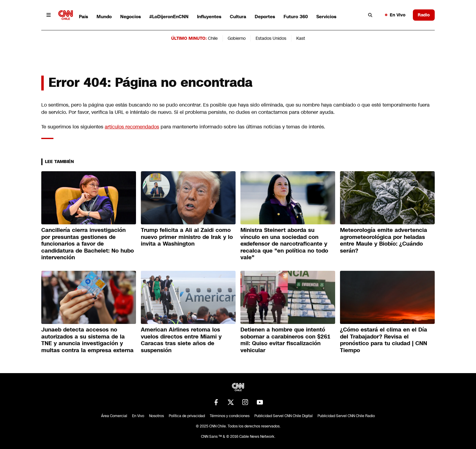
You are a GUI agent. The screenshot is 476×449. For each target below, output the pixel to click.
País (83, 17)
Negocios (131, 17)
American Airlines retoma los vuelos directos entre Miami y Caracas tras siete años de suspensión (181, 340)
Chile (213, 38)
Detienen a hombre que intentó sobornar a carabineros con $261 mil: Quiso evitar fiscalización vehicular (285, 340)
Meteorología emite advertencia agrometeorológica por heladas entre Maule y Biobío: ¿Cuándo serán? (384, 240)
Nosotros (156, 416)
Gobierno (237, 38)
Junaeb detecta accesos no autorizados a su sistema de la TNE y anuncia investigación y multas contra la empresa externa (87, 340)
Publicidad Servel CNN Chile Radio (346, 416)
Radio (424, 15)
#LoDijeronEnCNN (169, 17)
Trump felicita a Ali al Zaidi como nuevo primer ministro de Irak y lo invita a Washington (187, 237)
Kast (301, 38)
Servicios (326, 17)
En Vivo (395, 15)
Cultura (238, 17)
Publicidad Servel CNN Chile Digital (284, 416)
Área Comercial (114, 416)
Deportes (265, 17)
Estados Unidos (271, 38)
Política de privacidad (187, 416)
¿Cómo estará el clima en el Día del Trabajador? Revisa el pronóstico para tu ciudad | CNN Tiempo (384, 340)
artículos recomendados (132, 127)
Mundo (104, 17)
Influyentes (209, 17)
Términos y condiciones (230, 416)
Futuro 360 (296, 17)
